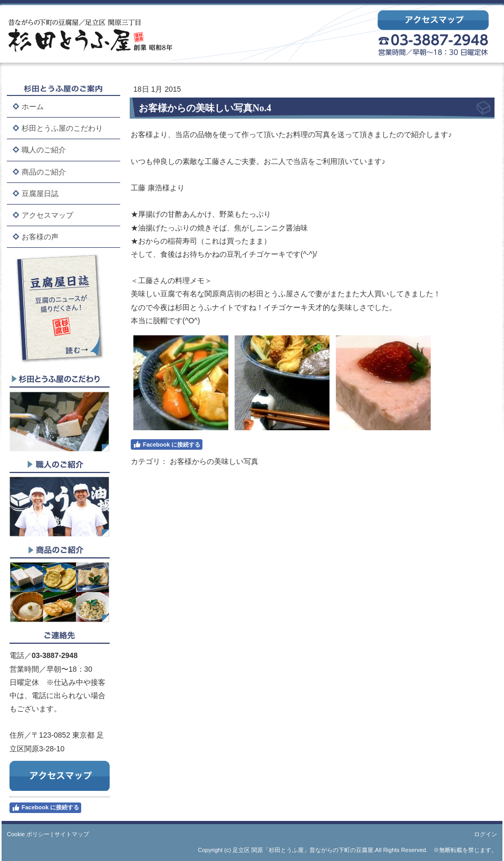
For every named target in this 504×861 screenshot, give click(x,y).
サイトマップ (72, 834)
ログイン (486, 834)
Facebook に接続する (45, 808)
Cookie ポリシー (28, 834)
